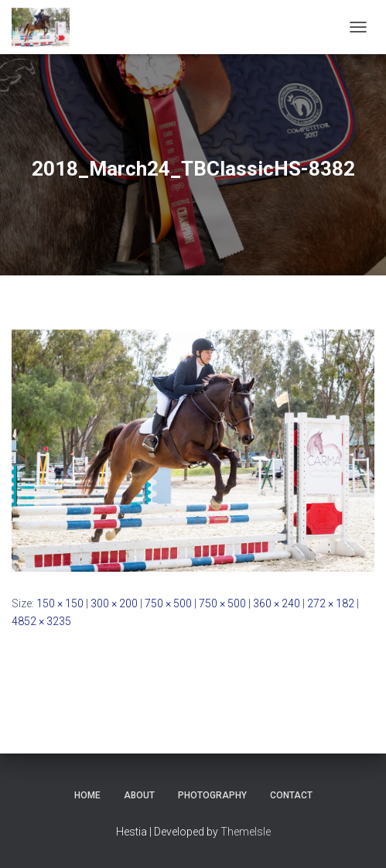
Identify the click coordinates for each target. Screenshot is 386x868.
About (139, 795)
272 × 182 (331, 603)
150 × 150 (60, 603)
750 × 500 (168, 603)
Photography (212, 795)
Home (87, 795)
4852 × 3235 (41, 621)
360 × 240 (277, 603)
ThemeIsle (246, 832)
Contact (291, 795)
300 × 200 (114, 603)
